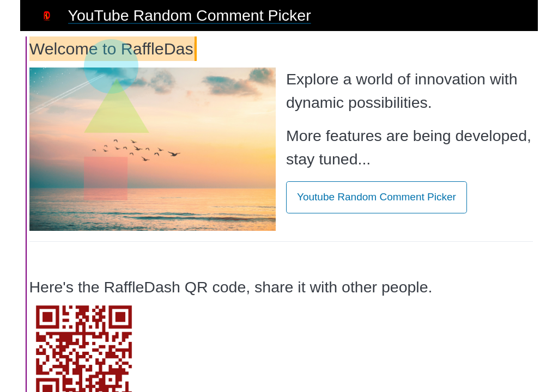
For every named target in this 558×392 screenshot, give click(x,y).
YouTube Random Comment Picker (190, 15)
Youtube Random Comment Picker (377, 197)
